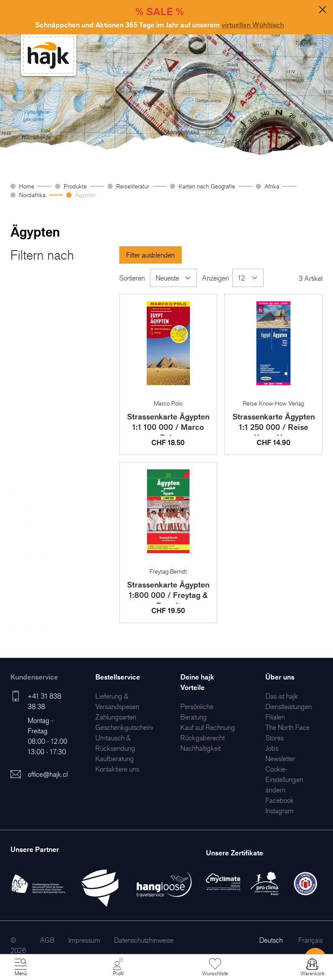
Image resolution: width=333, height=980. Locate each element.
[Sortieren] (173, 278)
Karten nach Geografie (207, 186)
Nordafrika (32, 195)
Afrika (272, 186)
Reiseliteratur (133, 186)
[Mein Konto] (118, 967)
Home (27, 186)
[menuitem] (116, 717)
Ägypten (85, 195)
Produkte (75, 186)
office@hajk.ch (49, 774)
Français (310, 940)
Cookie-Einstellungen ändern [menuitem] (284, 779)
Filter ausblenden (150, 255)
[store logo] (49, 55)
